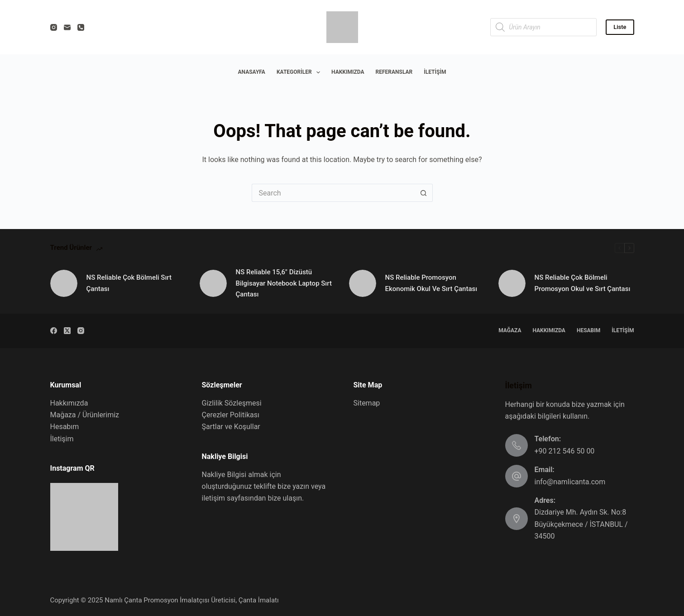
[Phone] (81, 27)
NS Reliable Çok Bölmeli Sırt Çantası (129, 283)
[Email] (67, 27)
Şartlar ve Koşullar (231, 427)
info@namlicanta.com (570, 482)
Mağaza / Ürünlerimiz (85, 415)
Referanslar (394, 72)
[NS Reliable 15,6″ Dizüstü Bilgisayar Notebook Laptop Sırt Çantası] (213, 283)
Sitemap (367, 403)
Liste (620, 27)
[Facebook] (54, 331)
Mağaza (510, 330)
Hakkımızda (348, 72)
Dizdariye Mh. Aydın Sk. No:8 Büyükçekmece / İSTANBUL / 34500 (581, 524)
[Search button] (424, 193)
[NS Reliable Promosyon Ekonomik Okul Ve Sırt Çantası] (363, 283)
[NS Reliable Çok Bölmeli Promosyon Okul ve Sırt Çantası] (512, 283)
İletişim (435, 72)
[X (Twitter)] (67, 331)
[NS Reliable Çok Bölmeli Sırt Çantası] (64, 283)
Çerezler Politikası (231, 415)
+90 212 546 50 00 (565, 451)
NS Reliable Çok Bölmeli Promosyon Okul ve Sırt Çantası (583, 283)
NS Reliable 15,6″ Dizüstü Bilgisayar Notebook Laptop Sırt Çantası (284, 283)
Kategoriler (300, 72)
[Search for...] (333, 193)
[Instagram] (54, 27)
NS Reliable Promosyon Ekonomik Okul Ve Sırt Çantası (431, 283)
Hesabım (588, 330)
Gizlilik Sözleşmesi (232, 403)
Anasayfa (252, 72)
